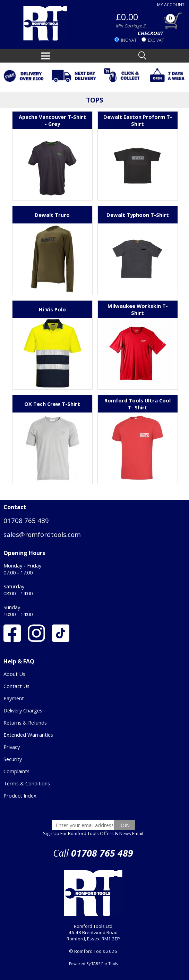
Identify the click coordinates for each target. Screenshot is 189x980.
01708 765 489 (26, 520)
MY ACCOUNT (171, 5)
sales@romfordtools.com (42, 534)
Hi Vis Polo (52, 309)
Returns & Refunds (25, 722)
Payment (14, 698)
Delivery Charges (23, 710)
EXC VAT (156, 40)
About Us (14, 674)
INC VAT (129, 40)
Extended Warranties (28, 735)
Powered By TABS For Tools (93, 964)
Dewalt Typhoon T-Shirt (138, 215)
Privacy (12, 747)
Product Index (20, 795)
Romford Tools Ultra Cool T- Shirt (138, 404)
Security (13, 759)
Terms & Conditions (27, 783)
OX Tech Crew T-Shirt (52, 404)
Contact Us (16, 686)
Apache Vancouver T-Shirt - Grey (52, 120)
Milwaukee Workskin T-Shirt (138, 309)
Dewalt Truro (52, 215)
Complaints (16, 771)
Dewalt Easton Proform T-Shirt (138, 120)
